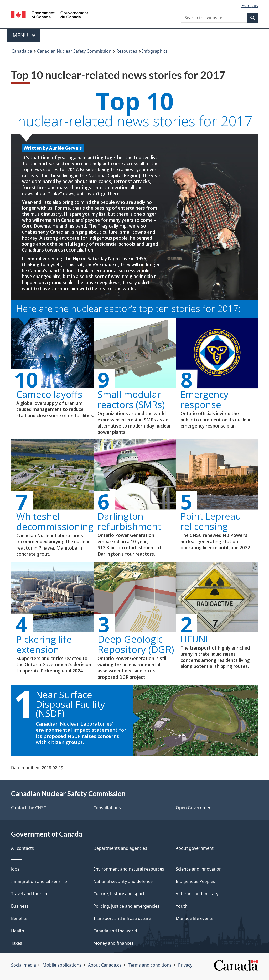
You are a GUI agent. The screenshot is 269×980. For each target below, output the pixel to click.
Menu (24, 35)
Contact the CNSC (29, 808)
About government (195, 848)
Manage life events (195, 918)
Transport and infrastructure (122, 918)
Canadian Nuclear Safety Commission (74, 51)
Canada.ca (22, 51)
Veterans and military (197, 894)
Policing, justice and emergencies (126, 906)
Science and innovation (199, 869)
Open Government (194, 808)
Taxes (17, 943)
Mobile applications (62, 965)
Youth (182, 906)
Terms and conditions (150, 965)
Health (18, 931)
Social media (24, 965)
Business (20, 906)
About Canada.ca (105, 965)
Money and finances (113, 943)
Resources (127, 51)
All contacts (22, 848)
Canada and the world (115, 931)
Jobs (15, 869)
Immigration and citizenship (39, 881)
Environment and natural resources (129, 869)
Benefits (19, 918)
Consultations (107, 808)
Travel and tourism (30, 894)
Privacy (185, 965)
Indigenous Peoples (195, 881)
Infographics (155, 51)
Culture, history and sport (119, 894)
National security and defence (123, 881)
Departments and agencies (120, 848)
